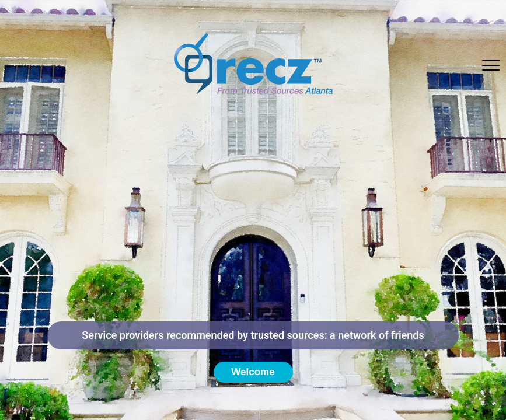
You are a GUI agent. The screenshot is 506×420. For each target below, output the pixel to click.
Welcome (253, 372)
